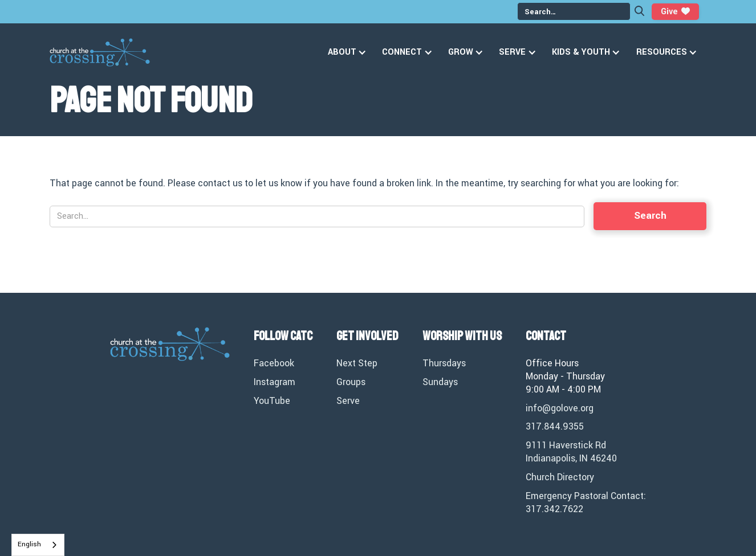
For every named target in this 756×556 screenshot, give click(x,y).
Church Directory (560, 477)
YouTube (272, 401)
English (29, 544)
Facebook (274, 363)
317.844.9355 (555, 427)
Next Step (357, 363)
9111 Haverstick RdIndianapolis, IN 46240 (571, 452)
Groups (351, 382)
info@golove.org (560, 408)
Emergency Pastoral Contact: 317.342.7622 (586, 503)
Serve (348, 401)
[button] (349, 52)
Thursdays (444, 363)
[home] (100, 52)
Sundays (440, 382)
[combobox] (38, 545)
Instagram (275, 382)
